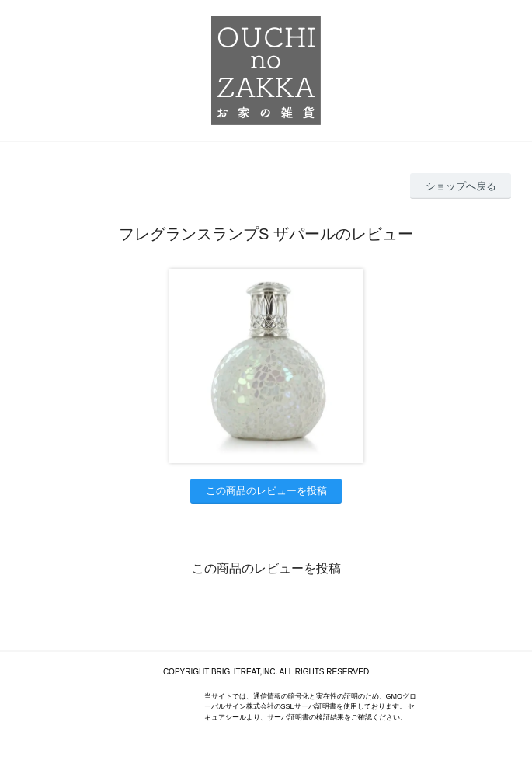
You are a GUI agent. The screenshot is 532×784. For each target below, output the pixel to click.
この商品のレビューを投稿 (266, 491)
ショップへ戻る (461, 186)
